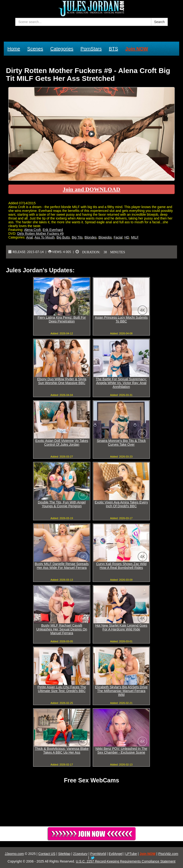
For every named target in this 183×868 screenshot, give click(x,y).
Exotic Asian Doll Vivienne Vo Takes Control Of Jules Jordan (62, 443)
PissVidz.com (168, 854)
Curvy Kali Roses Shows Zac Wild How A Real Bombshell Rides (121, 566)
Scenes (35, 49)
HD (127, 237)
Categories (62, 49)
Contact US (47, 854)
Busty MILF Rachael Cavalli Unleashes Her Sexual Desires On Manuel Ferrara (62, 629)
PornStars (91, 49)
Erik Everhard (53, 230)
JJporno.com (14, 854)
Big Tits (77, 237)
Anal (30, 237)
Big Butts (63, 237)
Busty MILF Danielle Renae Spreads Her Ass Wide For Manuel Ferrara (62, 566)
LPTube (131, 854)
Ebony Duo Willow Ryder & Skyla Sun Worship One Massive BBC (62, 381)
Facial (118, 237)
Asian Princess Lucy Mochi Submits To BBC (121, 319)
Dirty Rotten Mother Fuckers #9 (40, 234)
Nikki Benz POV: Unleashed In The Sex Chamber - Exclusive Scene (121, 751)
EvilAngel (116, 854)
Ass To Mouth (45, 237)
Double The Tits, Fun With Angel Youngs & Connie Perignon (62, 504)
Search (159, 22)
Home (14, 49)
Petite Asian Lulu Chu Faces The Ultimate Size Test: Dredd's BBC (62, 689)
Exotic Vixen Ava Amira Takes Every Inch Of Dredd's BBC (121, 504)
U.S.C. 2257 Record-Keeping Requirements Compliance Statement (126, 861)
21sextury (80, 854)
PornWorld (98, 854)
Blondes (91, 237)
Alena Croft (32, 230)
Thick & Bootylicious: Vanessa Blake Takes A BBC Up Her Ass (62, 751)
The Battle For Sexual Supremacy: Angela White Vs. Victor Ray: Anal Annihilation (121, 383)
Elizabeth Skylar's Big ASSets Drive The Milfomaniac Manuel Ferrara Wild (121, 691)
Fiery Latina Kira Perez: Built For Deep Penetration (62, 319)
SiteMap (64, 854)
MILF (135, 237)
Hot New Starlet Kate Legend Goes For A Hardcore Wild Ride (121, 627)
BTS (114, 49)
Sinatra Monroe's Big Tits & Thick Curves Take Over (121, 443)
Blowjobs (105, 237)
